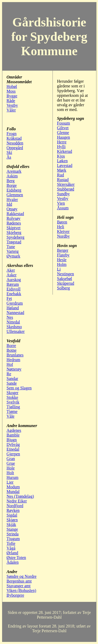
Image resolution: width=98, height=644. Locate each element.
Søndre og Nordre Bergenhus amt (22, 579)
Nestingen (65, 274)
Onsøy (12, 209)
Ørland (12, 553)
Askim (12, 176)
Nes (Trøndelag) (20, 496)
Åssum (63, 208)
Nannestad (15, 313)
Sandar (12, 379)
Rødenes (14, 223)
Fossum (64, 123)
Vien (61, 203)
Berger (63, 250)
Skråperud (66, 283)
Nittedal (13, 322)
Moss (11, 91)
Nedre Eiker (17, 501)
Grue (11, 463)
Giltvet (63, 128)
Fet (9, 298)
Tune (11, 247)
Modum (13, 487)
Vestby (12, 105)
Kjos (61, 156)
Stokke (12, 397)
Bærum (13, 284)
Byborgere (15, 595)
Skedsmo (14, 327)
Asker (11, 275)
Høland (13, 308)
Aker (11, 270)
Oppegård (15, 148)
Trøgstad (14, 242)
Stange (12, 529)
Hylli (61, 147)
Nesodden (15, 143)
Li (59, 269)
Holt (10, 473)
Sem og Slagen (19, 388)
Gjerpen (13, 454)
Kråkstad (14, 138)
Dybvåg (13, 444)
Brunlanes (15, 355)
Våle (10, 416)
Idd (9, 204)
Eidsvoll (13, 289)
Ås (9, 157)
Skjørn (12, 520)
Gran (11, 459)
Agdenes (14, 430)
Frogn (11, 134)
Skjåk (11, 525)
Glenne (63, 133)
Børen (62, 222)
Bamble (13, 435)
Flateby (63, 255)
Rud (60, 175)
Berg (11, 181)
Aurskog (14, 280)
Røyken (13, 510)
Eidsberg (14, 190)
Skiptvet (13, 228)
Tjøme (12, 411)
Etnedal (13, 449)
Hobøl (12, 86)
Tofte (11, 543)
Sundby (63, 194)
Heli (61, 227)
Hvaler (12, 200)
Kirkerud (65, 151)
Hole (11, 468)
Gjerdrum (15, 303)
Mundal (13, 492)
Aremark (14, 171)
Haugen (64, 137)
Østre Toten (16, 558)
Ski (9, 152)
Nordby (63, 236)
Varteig (13, 251)
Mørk (62, 170)
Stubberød (66, 189)
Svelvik (13, 402)
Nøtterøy (14, 369)
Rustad (63, 180)
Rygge (12, 96)
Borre (11, 346)
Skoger (12, 393)
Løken (62, 161)
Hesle (62, 260)
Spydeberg (15, 237)
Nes (10, 317)
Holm (62, 264)
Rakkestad (15, 214)
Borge (12, 185)
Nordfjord (15, 506)
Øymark (13, 256)
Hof (10, 364)
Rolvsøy (13, 218)
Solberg (63, 288)
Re (9, 374)
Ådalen (13, 562)
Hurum (12, 477)
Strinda (13, 534)
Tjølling (13, 407)
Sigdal (12, 515)
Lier (10, 482)
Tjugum (13, 539)
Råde (11, 101)
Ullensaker (16, 331)
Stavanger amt (19, 586)
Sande (12, 383)
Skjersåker (66, 184)
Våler (11, 110)
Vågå (11, 548)
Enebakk (14, 294)
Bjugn (12, 440)
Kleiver (63, 231)
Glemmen (15, 195)
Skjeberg (14, 233)
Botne (11, 350)
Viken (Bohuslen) (21, 590)
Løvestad (65, 166)
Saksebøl (65, 279)
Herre (62, 142)
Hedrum (13, 360)
